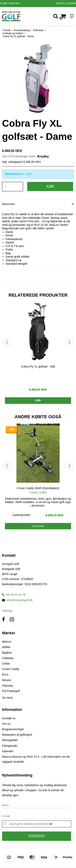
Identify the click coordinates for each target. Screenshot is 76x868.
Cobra (6, 664)
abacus (7, 642)
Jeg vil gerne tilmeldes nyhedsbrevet (35, 823)
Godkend (37, 836)
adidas (6, 647)
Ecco (5, 674)
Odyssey (7, 686)
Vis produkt (38, 526)
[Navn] (37, 805)
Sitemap (7, 611)
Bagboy (7, 653)
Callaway (8, 658)
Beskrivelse (8, 204)
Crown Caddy (11, 669)
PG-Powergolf (11, 691)
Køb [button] (50, 186)
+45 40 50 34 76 (14, 595)
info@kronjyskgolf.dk (20, 600)
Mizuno (7, 680)
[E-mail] (37, 816)
